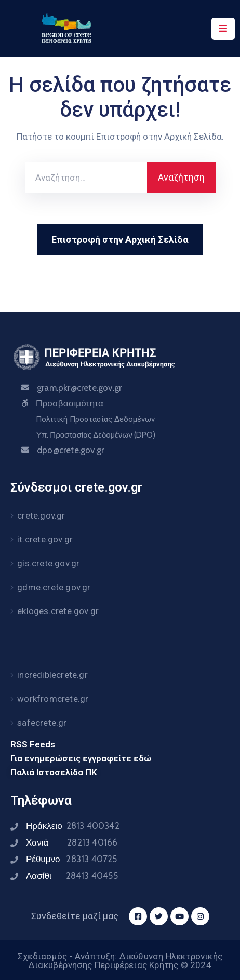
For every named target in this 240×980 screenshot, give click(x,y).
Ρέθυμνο (72, 859)
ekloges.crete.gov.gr (58, 611)
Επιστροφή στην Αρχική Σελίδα (120, 240)
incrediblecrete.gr (52, 675)
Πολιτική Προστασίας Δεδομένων (95, 419)
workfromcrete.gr (53, 699)
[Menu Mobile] (223, 29)
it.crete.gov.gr (45, 539)
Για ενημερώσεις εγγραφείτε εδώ (81, 758)
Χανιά (72, 842)
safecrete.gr (42, 723)
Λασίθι (72, 876)
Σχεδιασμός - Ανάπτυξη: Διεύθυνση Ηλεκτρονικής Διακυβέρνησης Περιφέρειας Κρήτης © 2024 (120, 961)
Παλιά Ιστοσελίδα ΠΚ (54, 772)
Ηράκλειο (73, 826)
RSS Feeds (33, 744)
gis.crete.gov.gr (48, 563)
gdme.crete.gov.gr (54, 587)
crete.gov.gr (41, 515)
